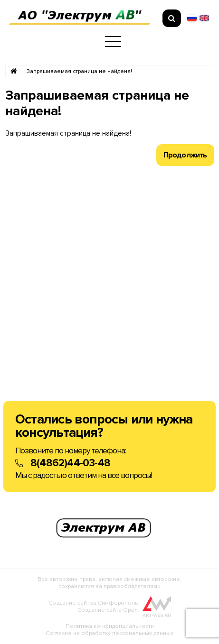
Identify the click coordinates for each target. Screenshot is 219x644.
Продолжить (185, 155)
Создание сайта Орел (108, 610)
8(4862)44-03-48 (70, 463)
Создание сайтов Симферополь (93, 603)
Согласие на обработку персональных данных (109, 633)
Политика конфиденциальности (110, 626)
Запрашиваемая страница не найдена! (79, 72)
